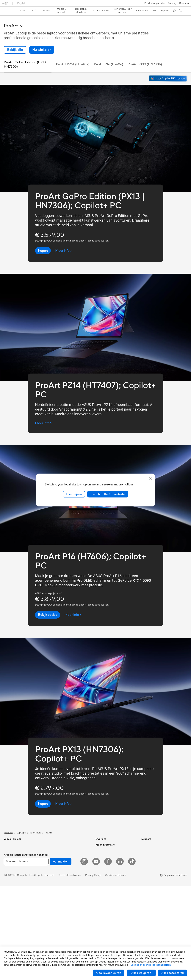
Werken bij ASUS (105, 844)
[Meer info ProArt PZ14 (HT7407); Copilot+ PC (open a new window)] (43, 417)
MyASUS (101, 905)
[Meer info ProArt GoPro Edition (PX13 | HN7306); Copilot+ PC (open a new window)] (64, 244)
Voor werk (9, 849)
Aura (144, 900)
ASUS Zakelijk (149, 872)
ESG (144, 838)
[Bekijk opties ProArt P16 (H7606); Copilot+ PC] (48, 608)
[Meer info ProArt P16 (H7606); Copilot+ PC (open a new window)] (73, 608)
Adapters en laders (59, 922)
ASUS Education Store (154, 877)
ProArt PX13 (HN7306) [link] (145, 58)
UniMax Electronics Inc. (108, 866)
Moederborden (12, 928)
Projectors (10, 917)
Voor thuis (9, 844)
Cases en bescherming (61, 917)
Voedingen (55, 844)
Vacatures (101, 872)
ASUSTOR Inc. (104, 855)
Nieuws (100, 849)
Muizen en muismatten (61, 900)
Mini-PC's (9, 906)
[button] (5, 4)
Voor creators (11, 855)
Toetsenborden (57, 894)
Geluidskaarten (57, 849)
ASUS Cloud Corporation (110, 860)
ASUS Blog (148, 888)
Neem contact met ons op (110, 883)
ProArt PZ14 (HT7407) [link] (73, 58)
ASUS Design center (153, 866)
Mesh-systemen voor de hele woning (69, 866)
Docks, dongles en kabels (63, 928)
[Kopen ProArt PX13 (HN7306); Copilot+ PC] (43, 797)
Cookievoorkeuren (109, 973)
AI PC (145, 855)
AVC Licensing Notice (153, 883)
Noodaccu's (55, 933)
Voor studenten (12, 861)
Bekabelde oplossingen (62, 877)
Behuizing (9, 939)
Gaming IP (55, 939)
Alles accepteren (173, 973)
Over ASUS (102, 838)
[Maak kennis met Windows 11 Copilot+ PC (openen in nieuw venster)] (168, 72)
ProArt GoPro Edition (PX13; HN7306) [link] (25, 58)
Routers (53, 861)
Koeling (53, 838)
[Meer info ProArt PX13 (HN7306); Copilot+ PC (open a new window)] (64, 797)
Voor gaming (11, 866)
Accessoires (10, 878)
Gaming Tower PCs (14, 900)
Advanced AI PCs (151, 860)
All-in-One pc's (12, 889)
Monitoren (10, 911)
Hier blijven (74, 494)
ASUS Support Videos (108, 888)
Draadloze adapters (60, 872)
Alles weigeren (141, 973)
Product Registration (107, 894)
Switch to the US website (108, 494)
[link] (96, 5)
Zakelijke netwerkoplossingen (65, 883)
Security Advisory (105, 900)
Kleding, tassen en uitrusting (64, 911)
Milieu (145, 844)
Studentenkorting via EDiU (156, 905)
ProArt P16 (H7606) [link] (108, 58)
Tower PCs (10, 895)
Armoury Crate (150, 894)
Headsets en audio (59, 906)
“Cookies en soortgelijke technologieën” (151, 965)
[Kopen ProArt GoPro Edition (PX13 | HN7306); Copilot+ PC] (43, 244)
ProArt (48, 826)
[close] (150, 478)
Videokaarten (11, 934)
